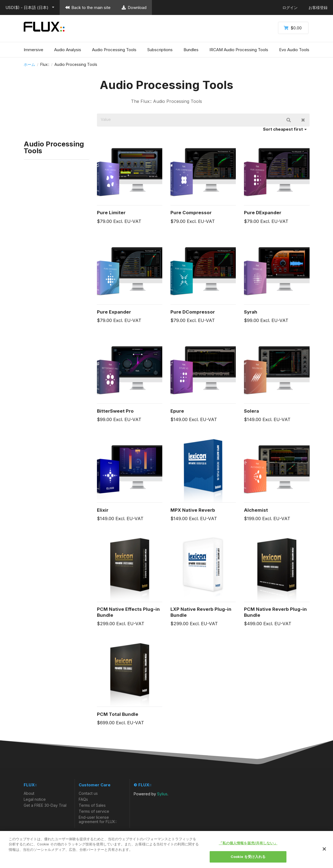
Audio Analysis (68, 50)
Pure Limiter (111, 213)
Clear (303, 120)
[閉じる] (324, 849)
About (29, 793)
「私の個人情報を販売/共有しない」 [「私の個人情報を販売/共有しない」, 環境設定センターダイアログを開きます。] (248, 843)
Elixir (103, 510)
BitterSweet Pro (115, 411)
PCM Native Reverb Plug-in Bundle (275, 612)
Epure (177, 411)
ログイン (290, 7)
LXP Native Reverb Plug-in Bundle (201, 612)
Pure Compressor (191, 213)
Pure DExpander (263, 213)
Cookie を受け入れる (248, 857)
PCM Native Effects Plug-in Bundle (128, 612)
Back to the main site (88, 7)
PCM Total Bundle (118, 714)
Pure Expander (114, 312)
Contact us (88, 793)
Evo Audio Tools (294, 50)
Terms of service (94, 811)
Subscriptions (160, 50)
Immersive (33, 50)
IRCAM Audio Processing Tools (239, 50)
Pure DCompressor (193, 312)
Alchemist (256, 510)
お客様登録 (318, 7)
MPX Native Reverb (193, 510)
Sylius (162, 794)
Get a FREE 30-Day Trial (45, 805)
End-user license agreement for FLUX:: (98, 819)
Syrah (251, 312)
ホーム (29, 64)
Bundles (191, 50)
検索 (289, 120)
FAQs (83, 799)
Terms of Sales (92, 805)
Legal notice (35, 799)
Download (134, 7)
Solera (251, 411)
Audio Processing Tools (114, 50)
